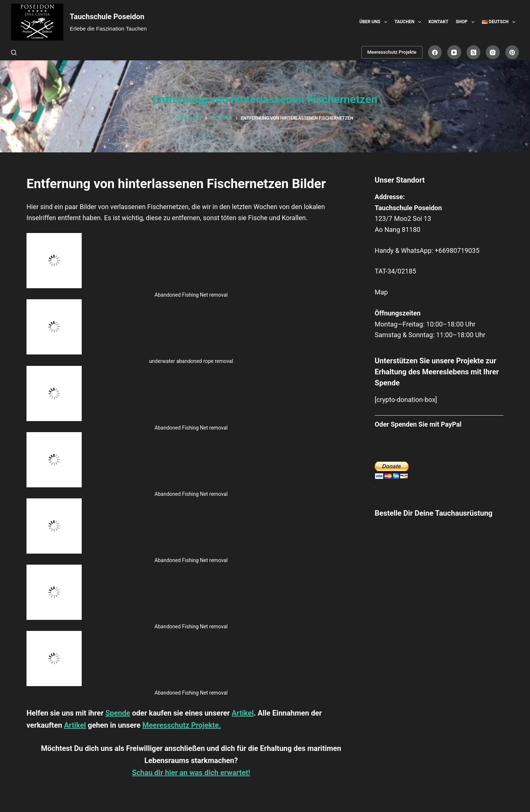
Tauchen (409, 22)
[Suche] (14, 52)
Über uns (374, 22)
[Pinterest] (512, 52)
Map (381, 292)
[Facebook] (435, 52)
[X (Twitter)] (474, 52)
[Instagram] (493, 52)
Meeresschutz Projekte (392, 52)
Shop (466, 22)
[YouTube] (454, 52)
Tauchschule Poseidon (107, 17)
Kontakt (438, 22)
